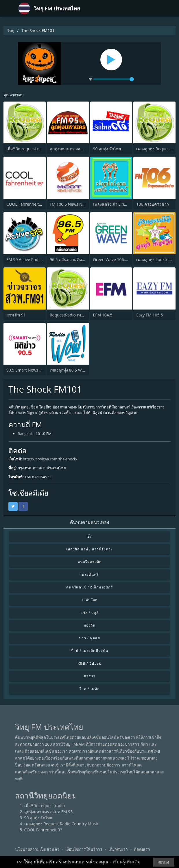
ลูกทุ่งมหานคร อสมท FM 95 (74, 149)
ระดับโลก (89, 600)
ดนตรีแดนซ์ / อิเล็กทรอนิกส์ (89, 587)
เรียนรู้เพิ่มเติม (127, 862)
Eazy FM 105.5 (150, 315)
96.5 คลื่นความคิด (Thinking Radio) (81, 259)
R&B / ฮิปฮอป (89, 663)
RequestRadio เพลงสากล (73, 315)
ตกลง (164, 862)
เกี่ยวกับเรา (118, 849)
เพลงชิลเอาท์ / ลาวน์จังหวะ (89, 549)
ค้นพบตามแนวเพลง (89, 522)
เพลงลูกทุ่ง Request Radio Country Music (62, 824)
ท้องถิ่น (89, 625)
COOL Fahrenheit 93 (25, 204)
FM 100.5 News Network (73, 204)
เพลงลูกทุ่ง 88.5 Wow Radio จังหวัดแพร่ (85, 370)
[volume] (114, 79)
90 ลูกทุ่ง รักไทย (107, 149)
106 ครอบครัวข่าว (153, 204)
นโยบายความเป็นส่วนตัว (37, 849)
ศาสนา (90, 676)
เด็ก (90, 536)
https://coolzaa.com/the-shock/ (50, 459)
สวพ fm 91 (16, 315)
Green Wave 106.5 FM (114, 259)
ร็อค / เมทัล (89, 689)
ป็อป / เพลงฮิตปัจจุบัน (90, 651)
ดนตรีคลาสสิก (89, 562)
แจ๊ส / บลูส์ (89, 613)
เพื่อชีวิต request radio (27, 149)
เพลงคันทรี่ (89, 574)
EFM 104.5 (103, 315)
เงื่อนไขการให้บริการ (84, 849)
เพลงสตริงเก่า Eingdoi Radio (119, 204)
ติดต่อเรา (142, 849)
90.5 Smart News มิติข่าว (29, 370)
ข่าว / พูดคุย (89, 638)
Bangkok (25, 434)
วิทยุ (11, 30)
